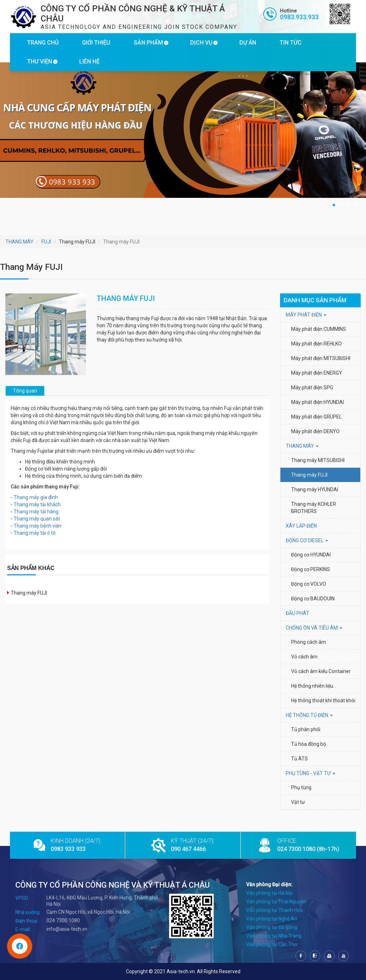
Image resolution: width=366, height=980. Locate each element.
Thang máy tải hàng (36, 512)
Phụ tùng (301, 787)
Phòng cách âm (309, 642)
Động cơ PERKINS (311, 569)
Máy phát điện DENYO (315, 431)
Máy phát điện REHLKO (316, 344)
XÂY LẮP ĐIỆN (301, 526)
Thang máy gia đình (36, 497)
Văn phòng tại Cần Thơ (272, 944)
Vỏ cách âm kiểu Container (321, 671)
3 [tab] (348, 205)
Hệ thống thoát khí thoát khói (323, 701)
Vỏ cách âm (304, 657)
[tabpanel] (183, 130)
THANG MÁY (19, 242)
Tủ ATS (299, 759)
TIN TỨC (291, 43)
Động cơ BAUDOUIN (313, 599)
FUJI (46, 242)
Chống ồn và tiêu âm (314, 628)
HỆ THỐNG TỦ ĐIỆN (309, 715)
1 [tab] (334, 205)
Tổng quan (25, 391)
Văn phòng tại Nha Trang (274, 936)
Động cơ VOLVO (309, 584)
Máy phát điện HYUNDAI (318, 402)
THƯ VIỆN (40, 61)
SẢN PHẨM (148, 43)
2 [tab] (341, 205)
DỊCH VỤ (201, 43)
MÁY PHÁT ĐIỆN (306, 315)
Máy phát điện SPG (312, 388)
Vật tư (298, 802)
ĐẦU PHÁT (298, 613)
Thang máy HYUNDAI (315, 489)
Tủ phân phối (306, 729)
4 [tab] (355, 205)
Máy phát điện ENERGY (317, 373)
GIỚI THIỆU (96, 43)
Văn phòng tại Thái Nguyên (276, 902)
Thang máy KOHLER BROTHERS (314, 508)
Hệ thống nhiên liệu (312, 686)
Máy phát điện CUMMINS (319, 329)
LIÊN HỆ (89, 61)
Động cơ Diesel (307, 540)
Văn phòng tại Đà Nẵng (272, 927)
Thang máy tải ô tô (35, 533)
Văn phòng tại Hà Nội (269, 893)
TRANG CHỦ (43, 43)
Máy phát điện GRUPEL (316, 417)
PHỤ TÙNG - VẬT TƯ (311, 773)
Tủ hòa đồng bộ (309, 744)
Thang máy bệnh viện (37, 526)
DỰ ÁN (248, 43)
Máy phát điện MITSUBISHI (321, 358)
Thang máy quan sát (37, 519)
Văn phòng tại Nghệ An (272, 919)
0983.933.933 (299, 17)
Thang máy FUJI (29, 593)
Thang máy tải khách (37, 504)
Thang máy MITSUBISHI (318, 460)
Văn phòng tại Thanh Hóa (274, 910)
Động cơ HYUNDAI (311, 555)
